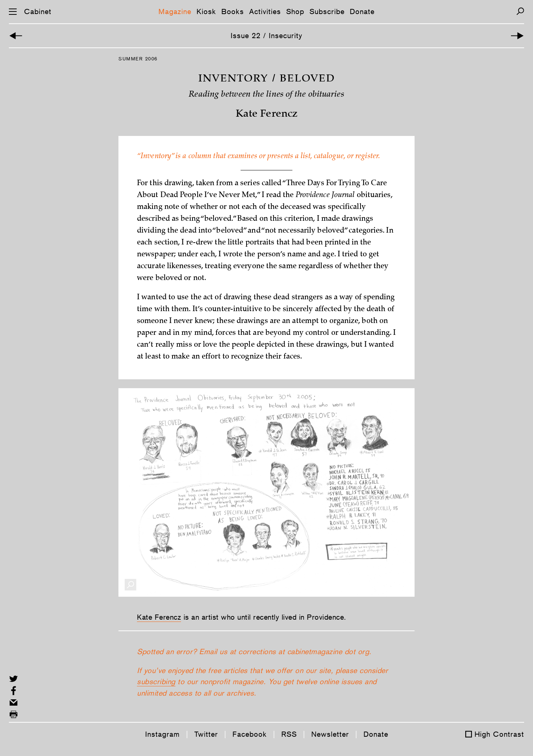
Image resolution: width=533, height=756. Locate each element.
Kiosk (206, 11)
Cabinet (38, 11)
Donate (362, 11)
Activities (265, 11)
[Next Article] (517, 36)
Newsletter (330, 734)
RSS (289, 734)
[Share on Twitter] (14, 679)
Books (233, 11)
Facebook (250, 734)
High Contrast (499, 734)
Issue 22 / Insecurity (266, 36)
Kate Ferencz (159, 617)
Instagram (162, 734)
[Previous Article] (16, 36)
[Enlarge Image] (130, 585)
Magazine (175, 11)
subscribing (156, 682)
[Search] (520, 11)
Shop (295, 11)
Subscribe (327, 11)
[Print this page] (14, 714)
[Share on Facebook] (14, 691)
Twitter (206, 734)
